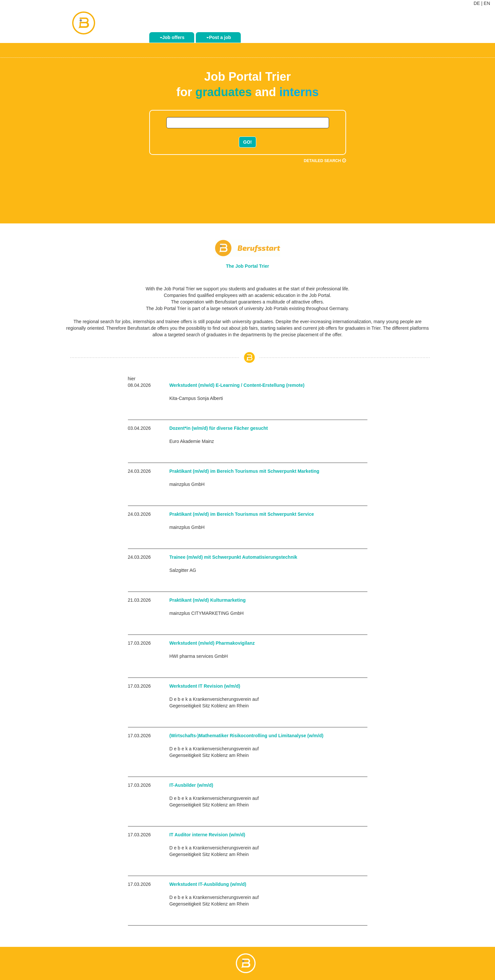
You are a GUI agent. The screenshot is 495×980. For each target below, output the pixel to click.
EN (487, 3)
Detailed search (325, 161)
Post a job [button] (219, 37)
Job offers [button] (172, 37)
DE (477, 3)
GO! (247, 142)
